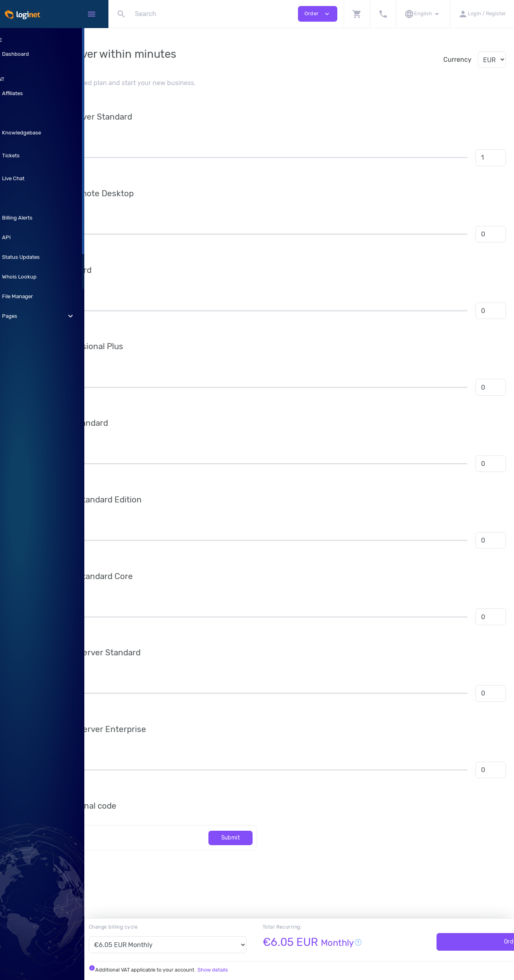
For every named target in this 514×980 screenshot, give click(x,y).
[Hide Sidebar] (92, 14)
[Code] (192, 838)
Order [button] (318, 14)
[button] (357, 14)
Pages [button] (54, 316)
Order (458, 942)
